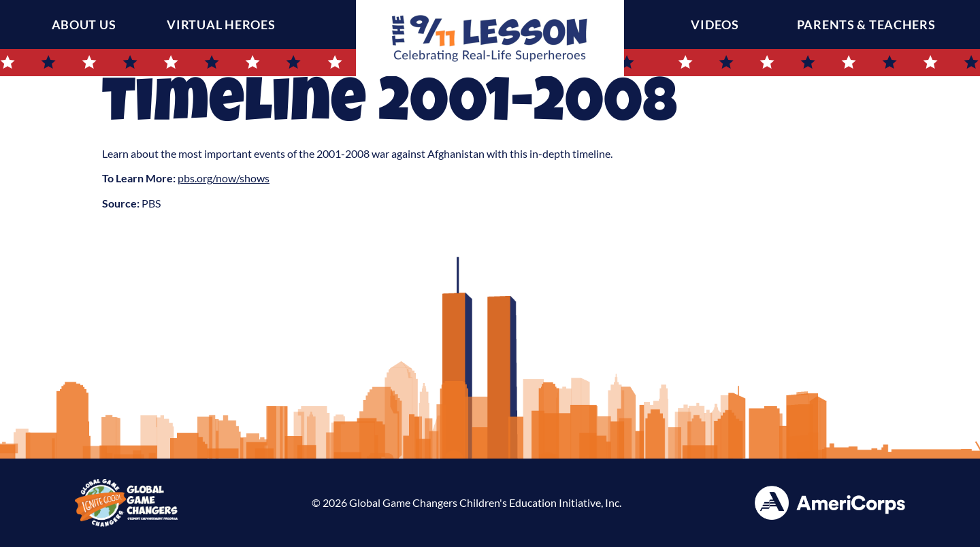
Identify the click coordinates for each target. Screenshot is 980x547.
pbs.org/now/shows (224, 178)
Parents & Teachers (870, 24)
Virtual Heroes (221, 24)
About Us (84, 24)
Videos (718, 24)
